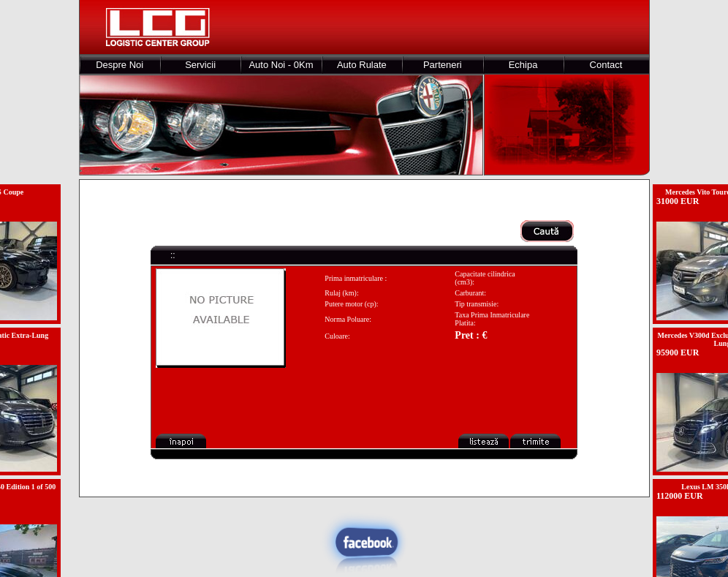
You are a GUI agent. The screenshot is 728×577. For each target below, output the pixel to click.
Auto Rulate (362, 65)
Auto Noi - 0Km (281, 65)
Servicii (200, 65)
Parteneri (443, 65)
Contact (606, 65)
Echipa (523, 65)
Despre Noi (120, 65)
